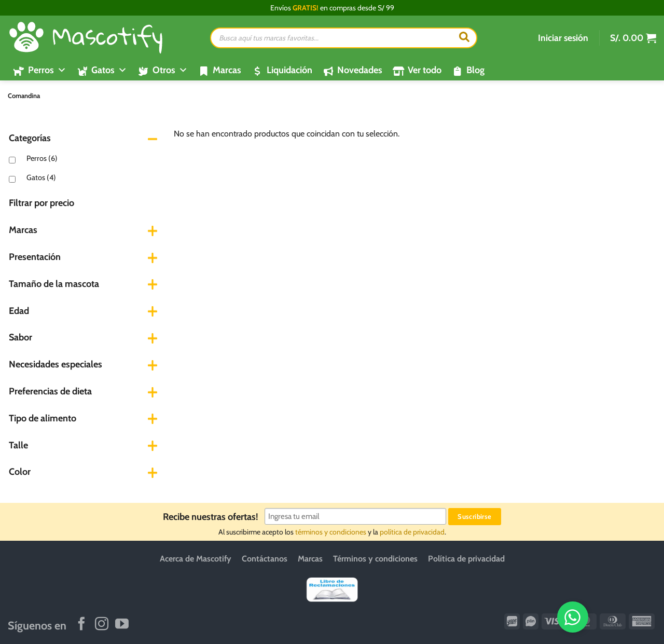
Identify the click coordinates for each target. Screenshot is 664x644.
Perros (42, 158)
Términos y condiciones (375, 559)
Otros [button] (170, 70)
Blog (475, 70)
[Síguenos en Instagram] (102, 625)
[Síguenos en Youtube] (122, 625)
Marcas (227, 70)
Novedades (360, 70)
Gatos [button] (109, 70)
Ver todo (425, 70)
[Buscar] (464, 38)
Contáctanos (265, 559)
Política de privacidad (466, 559)
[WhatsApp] (621, 617)
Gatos (41, 177)
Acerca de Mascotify (196, 559)
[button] (563, 38)
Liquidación (289, 70)
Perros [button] (47, 70)
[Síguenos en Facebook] (81, 625)
